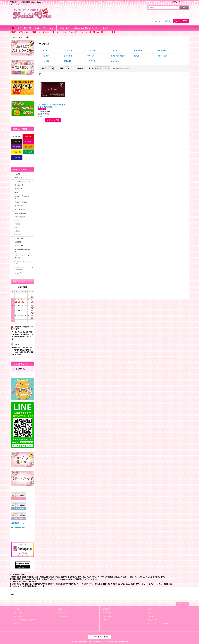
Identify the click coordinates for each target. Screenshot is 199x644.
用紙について (62, 609)
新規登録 (167, 21)
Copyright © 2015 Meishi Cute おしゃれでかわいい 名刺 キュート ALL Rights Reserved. (99, 641)
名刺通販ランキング (19, 523)
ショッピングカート (64, 616)
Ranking (150, 616)
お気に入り (106, 620)
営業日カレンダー (64, 613)
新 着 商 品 (106, 609)
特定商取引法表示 (153, 620)
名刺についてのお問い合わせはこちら (25, 620)
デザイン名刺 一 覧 (19, 613)
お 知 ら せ (17, 623)
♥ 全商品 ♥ (18, 174)
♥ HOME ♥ (16, 609)
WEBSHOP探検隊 (18, 528)
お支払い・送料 (18, 616)
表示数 (44, 68)
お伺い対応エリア (108, 616)
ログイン (157, 21)
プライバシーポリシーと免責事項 (158, 623)
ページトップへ (184, 604)
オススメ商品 (107, 613)
